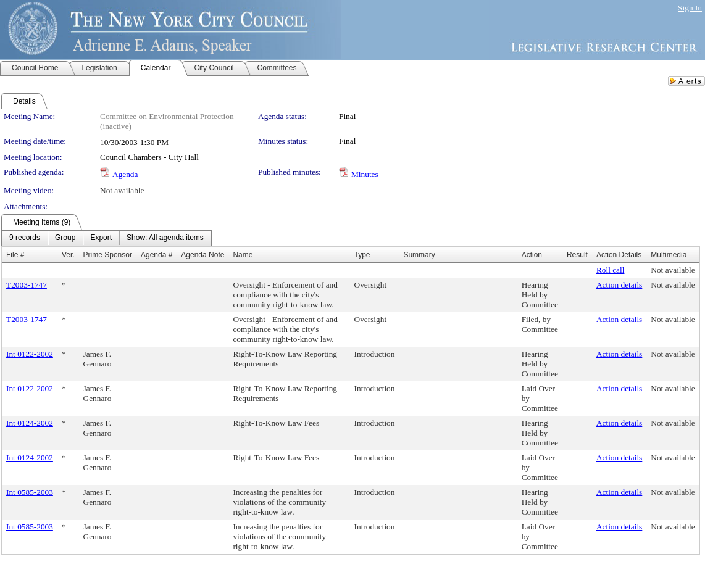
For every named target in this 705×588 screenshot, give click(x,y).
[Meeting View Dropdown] (165, 238)
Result (577, 255)
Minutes (365, 174)
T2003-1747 (27, 285)
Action (532, 255)
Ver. (68, 255)
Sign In (690, 8)
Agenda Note (202, 255)
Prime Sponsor (108, 255)
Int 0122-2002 (30, 354)
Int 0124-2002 (30, 423)
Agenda (125, 174)
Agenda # (156, 255)
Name (243, 255)
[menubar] (106, 238)
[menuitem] (25, 238)
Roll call (611, 270)
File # (15, 255)
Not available (122, 190)
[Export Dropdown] (101, 238)
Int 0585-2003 (30, 492)
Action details (619, 285)
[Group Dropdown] (65, 238)
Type (362, 255)
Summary (419, 255)
